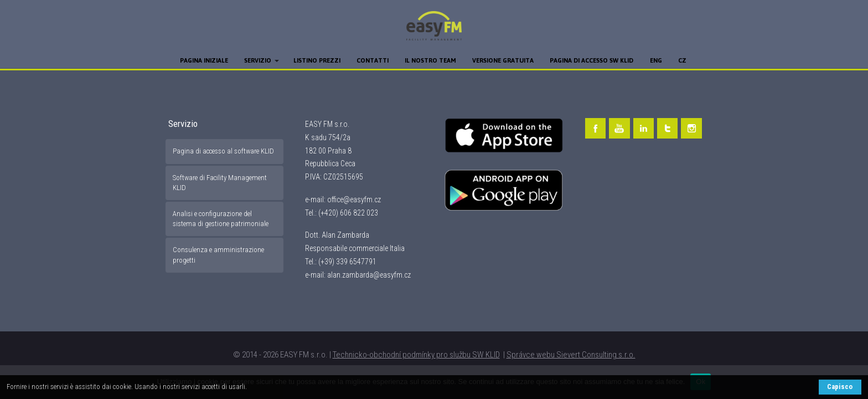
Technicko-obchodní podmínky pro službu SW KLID (416, 355)
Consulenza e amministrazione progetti (218, 255)
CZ (682, 60)
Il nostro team (430, 60)
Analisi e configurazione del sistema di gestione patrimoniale (221, 219)
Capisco (840, 387)
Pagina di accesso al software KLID (223, 151)
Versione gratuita (503, 60)
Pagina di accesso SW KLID (591, 60)
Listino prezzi (317, 60)
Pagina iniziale (204, 60)
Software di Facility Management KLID (220, 183)
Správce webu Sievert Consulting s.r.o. (571, 355)
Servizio (258, 60)
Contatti (373, 60)
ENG (656, 60)
